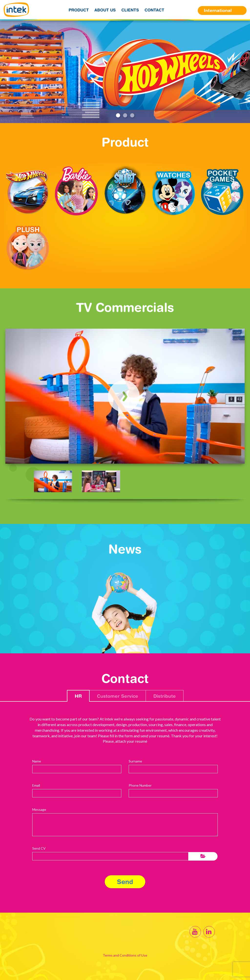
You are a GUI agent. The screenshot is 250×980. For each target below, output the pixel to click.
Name (37, 761)
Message (39, 809)
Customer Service (118, 696)
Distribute (165, 696)
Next (244, 72)
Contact (154, 10)
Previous (6, 72)
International (218, 10)
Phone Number (140, 785)
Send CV (39, 848)
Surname (135, 761)
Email (36, 785)
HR (78, 696)
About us (105, 10)
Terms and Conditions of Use (125, 955)
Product (79, 10)
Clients (130, 10)
